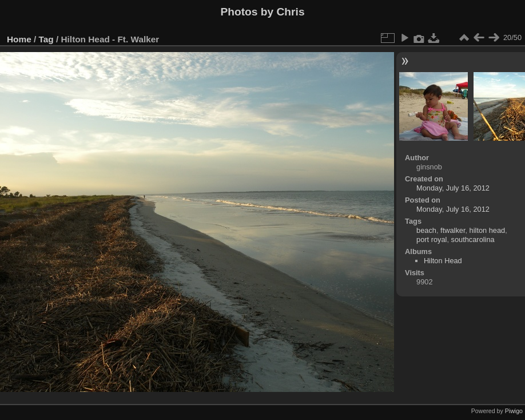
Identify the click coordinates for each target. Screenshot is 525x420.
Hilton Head (443, 261)
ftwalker (453, 230)
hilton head (488, 230)
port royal (431, 239)
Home (19, 39)
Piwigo (514, 411)
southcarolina (473, 239)
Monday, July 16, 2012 (453, 188)
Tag (46, 39)
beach (426, 230)
